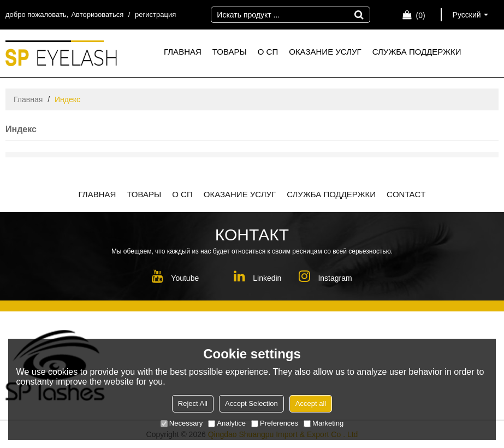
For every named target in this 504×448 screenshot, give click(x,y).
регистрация (155, 14)
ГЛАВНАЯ (183, 52)
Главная (28, 99)
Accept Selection (251, 403)
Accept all (311, 403)
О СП (268, 52)
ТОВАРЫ (230, 52)
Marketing (324, 423)
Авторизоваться (97, 14)
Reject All (193, 403)
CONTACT (406, 194)
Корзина (420, 15)
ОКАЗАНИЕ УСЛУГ (325, 52)
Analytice (227, 423)
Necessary (182, 423)
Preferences (275, 423)
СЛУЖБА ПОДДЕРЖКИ (417, 52)
